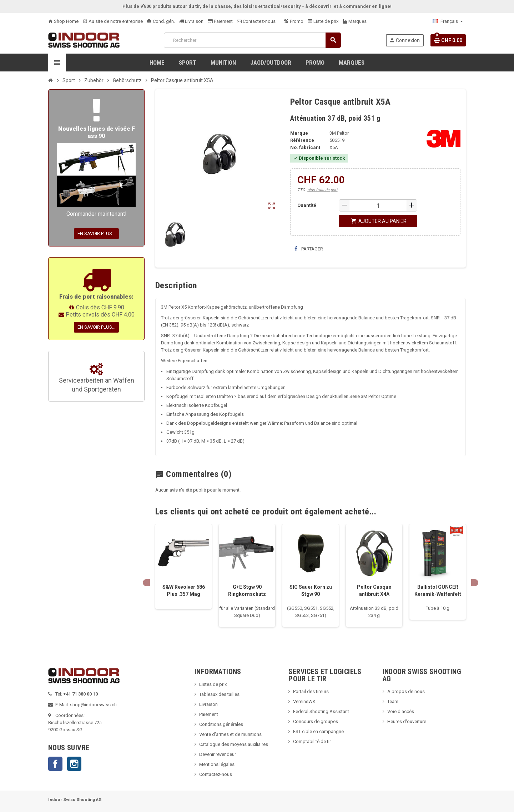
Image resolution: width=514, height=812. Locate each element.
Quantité (307, 205)
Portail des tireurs (311, 691)
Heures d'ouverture (407, 721)
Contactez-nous (256, 21)
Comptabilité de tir (312, 741)
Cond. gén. (161, 21)
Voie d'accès (401, 711)
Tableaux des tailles (219, 694)
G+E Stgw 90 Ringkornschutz (247, 591)
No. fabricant (305, 147)
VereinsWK (304, 701)
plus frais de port (322, 190)
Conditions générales (221, 724)
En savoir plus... (96, 233)
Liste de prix (323, 21)
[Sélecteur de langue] (448, 21)
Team (393, 701)
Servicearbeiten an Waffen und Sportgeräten (97, 378)
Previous (146, 583)
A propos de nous (406, 691)
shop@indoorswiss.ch (93, 705)
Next (475, 583)
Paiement (220, 21)
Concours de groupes (316, 721)
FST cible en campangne (318, 731)
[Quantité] (378, 205)
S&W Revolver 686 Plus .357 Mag (184, 591)
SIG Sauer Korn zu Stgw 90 (311, 591)
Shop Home (63, 21)
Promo (294, 21)
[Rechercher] (252, 40)
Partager (309, 249)
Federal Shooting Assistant (321, 711)
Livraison (191, 21)
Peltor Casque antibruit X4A (374, 591)
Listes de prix (213, 684)
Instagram (74, 764)
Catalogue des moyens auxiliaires (234, 744)
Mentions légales (217, 764)
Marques (355, 21)
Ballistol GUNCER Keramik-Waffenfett (438, 591)
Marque (299, 133)
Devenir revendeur (218, 754)
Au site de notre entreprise (113, 21)
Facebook (55, 764)
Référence (302, 140)
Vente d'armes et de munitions (230, 734)
